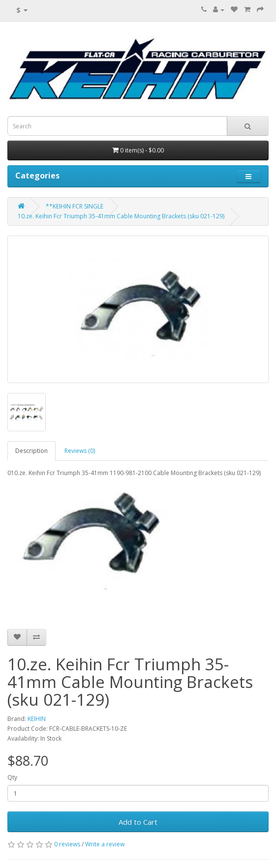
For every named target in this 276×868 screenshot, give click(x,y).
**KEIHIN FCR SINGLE (75, 206)
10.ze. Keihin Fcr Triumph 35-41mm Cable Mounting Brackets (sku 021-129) (121, 216)
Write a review (105, 844)
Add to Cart (138, 822)
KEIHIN (37, 719)
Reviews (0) (80, 451)
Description (31, 451)
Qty (12, 777)
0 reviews (67, 844)
